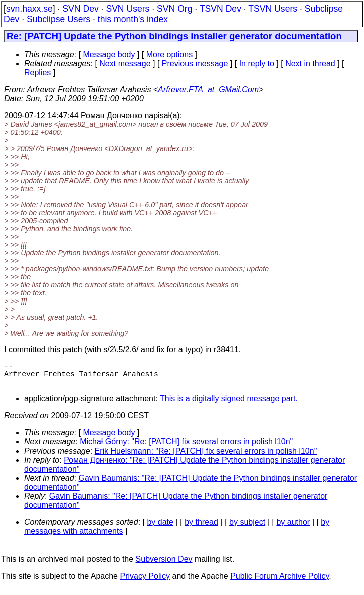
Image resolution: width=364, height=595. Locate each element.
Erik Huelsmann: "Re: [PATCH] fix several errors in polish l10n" (206, 457)
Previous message (195, 63)
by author (293, 528)
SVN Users (128, 9)
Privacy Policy (145, 582)
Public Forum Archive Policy (280, 582)
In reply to (257, 63)
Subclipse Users (58, 19)
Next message (125, 63)
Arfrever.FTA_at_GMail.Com (208, 90)
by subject (247, 528)
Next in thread (310, 63)
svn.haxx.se (29, 9)
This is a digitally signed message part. (229, 405)
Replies (37, 72)
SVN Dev (80, 9)
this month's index (133, 19)
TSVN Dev (220, 9)
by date (160, 528)
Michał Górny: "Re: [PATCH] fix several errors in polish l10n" (186, 448)
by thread (201, 528)
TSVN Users (273, 9)
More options (170, 54)
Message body (109, 54)
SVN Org (174, 9)
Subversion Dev (164, 565)
